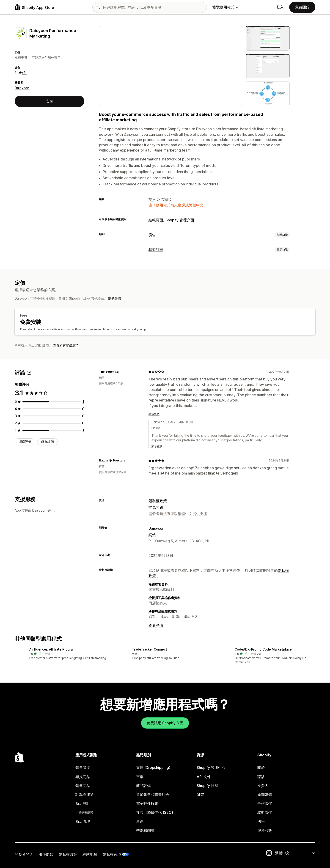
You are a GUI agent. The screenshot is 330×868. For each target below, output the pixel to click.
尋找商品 (83, 777)
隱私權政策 (158, 501)
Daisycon (22, 88)
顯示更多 (154, 414)
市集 (140, 777)
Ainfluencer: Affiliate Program (52, 649)
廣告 (152, 235)
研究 (200, 795)
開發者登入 (24, 854)
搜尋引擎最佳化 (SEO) (155, 812)
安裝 (49, 101)
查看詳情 (156, 625)
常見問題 (156, 507)
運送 (140, 821)
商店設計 (83, 803)
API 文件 (204, 777)
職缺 (261, 777)
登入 (280, 7)
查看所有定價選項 (66, 345)
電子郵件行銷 (147, 803)
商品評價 (143, 786)
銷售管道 (83, 768)
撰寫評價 (25, 442)
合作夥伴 (265, 803)
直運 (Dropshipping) (153, 768)
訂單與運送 (85, 795)
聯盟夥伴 (265, 812)
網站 (152, 535)
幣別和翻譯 (145, 830)
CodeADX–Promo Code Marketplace (263, 649)
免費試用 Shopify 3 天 (165, 723)
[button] (62, 654)
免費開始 (302, 7)
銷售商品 (83, 786)
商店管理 (83, 821)
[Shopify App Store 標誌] (34, 7)
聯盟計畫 (156, 250)
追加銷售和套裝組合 (153, 795)
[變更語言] (295, 853)
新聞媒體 (265, 795)
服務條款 (46, 854)
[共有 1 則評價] (83, 401)
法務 (261, 821)
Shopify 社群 (207, 786)
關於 (261, 768)
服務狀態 (265, 830)
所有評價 (47, 442)
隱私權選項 (112, 854)
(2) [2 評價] (24, 73)
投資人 (263, 786)
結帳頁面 (156, 220)
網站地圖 (90, 854)
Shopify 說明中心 (211, 768)
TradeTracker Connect (150, 649)
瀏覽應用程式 (225, 7)
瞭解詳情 (115, 298)
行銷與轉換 (85, 812)
